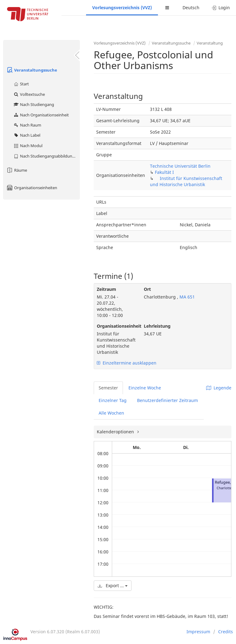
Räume (17, 170)
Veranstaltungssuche (32, 70)
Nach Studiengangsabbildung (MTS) (47, 156)
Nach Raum (27, 125)
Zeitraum (106, 289)
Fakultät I (164, 172)
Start (21, 84)
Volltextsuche (29, 94)
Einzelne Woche (145, 388)
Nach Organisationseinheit (41, 115)
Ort (147, 289)
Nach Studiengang (34, 104)
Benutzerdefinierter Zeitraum (167, 400)
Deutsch (191, 8)
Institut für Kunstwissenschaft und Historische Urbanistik (186, 181)
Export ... (113, 585)
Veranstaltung (210, 43)
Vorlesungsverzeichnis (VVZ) (122, 8)
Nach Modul (28, 146)
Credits (226, 632)
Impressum (198, 632)
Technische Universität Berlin (180, 166)
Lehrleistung (157, 326)
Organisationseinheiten (32, 188)
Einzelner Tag (113, 400)
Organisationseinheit (116, 326)
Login (221, 8)
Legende (219, 388)
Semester (108, 388)
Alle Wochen (111, 413)
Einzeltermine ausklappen (127, 363)
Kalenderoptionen (116, 432)
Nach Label (27, 135)
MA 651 (187, 297)
